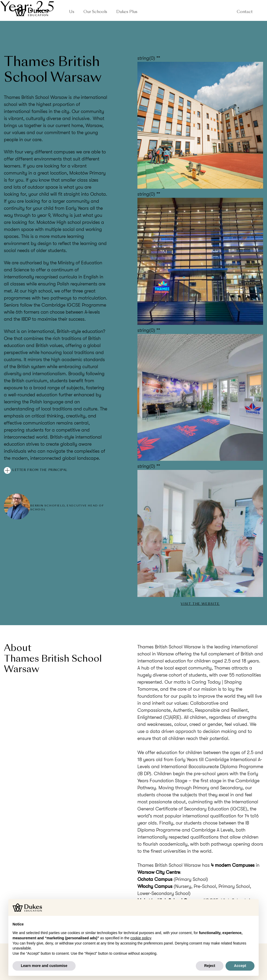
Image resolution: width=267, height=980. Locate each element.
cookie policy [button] (141, 938)
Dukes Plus (127, 12)
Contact (245, 12)
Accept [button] (240, 966)
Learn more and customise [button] (44, 966)
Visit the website (200, 604)
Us (72, 12)
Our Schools (95, 12)
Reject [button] (210, 966)
